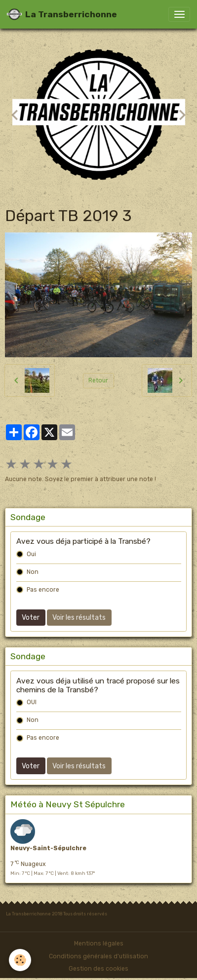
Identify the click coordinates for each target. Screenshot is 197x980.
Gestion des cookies (98, 969)
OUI (32, 702)
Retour (98, 380)
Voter (31, 618)
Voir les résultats (79, 618)
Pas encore (43, 590)
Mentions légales (99, 943)
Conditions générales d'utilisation (98, 956)
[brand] (62, 14)
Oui (31, 554)
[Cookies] (20, 960)
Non (33, 572)
